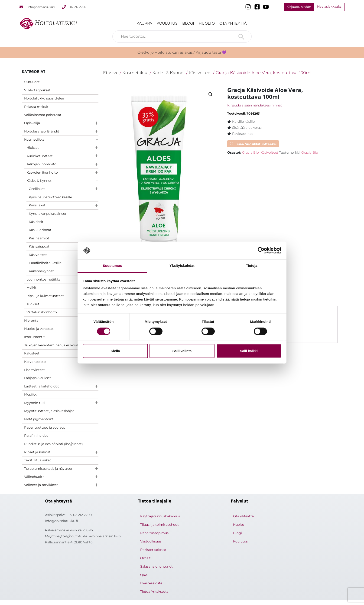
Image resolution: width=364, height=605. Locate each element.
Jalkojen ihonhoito (41, 164)
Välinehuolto (34, 477)
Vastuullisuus (151, 541)
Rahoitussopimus (154, 533)
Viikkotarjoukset (37, 90)
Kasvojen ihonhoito (42, 172)
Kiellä (115, 351)
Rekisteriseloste (153, 550)
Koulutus (167, 23)
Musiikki (31, 394)
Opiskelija (32, 123)
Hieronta (31, 321)
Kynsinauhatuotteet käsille (50, 197)
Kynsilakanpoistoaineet (48, 214)
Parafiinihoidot (36, 436)
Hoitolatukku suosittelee (44, 98)
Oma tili (147, 558)
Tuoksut (33, 304)
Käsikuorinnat (40, 230)
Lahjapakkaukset (38, 378)
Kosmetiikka (34, 139)
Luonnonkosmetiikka (44, 279)
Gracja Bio (250, 152)
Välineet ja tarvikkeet (41, 485)
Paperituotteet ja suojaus (45, 427)
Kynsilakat (37, 205)
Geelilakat (37, 189)
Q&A (144, 575)
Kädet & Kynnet (39, 181)
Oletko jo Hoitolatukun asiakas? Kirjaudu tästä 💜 (182, 52)
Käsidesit (36, 222)
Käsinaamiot (39, 238)
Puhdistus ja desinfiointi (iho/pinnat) (54, 444)
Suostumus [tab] (112, 266)
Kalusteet (32, 353)
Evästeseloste (151, 583)
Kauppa (144, 23)
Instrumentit (34, 337)
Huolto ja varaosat (39, 329)
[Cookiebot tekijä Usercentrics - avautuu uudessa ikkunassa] (261, 250)
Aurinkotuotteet (40, 156)
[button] (211, 94)
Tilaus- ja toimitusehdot (159, 525)
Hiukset (33, 148)
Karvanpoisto (35, 362)
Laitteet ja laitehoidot (42, 386)
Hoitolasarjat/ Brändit (42, 131)
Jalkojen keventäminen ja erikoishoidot (56, 345)
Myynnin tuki (35, 403)
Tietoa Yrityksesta (154, 592)
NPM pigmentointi (39, 419)
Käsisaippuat (39, 246)
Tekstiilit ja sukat (38, 460)
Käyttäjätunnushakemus (160, 516)
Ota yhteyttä (233, 23)
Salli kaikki (249, 351)
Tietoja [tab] (252, 266)
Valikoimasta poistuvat (43, 115)
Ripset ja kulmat (37, 452)
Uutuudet (32, 82)
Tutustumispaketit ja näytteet (48, 469)
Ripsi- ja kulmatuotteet (45, 296)
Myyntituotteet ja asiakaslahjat (49, 411)
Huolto (207, 23)
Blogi (188, 23)
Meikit (31, 288)
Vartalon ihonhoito (42, 312)
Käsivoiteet (38, 255)
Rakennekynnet (41, 271)
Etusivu (111, 73)
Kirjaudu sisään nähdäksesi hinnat (255, 105)
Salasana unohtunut (156, 566)
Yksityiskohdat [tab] (182, 266)
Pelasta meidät (36, 107)
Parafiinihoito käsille (45, 263)
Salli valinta (182, 351)
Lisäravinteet (34, 370)
